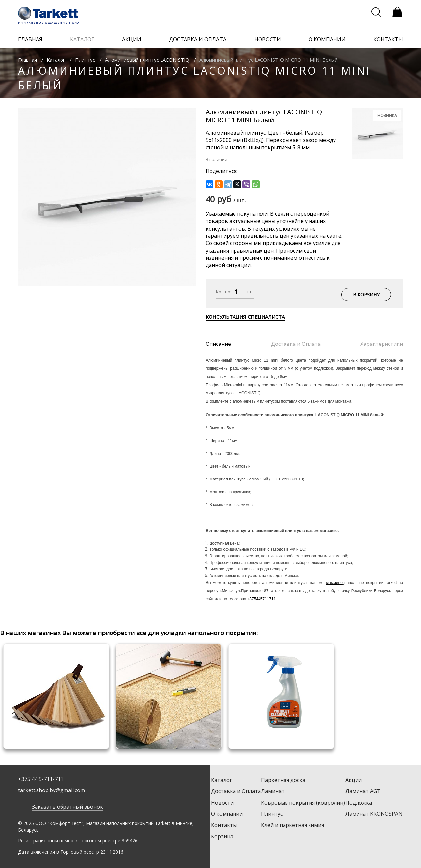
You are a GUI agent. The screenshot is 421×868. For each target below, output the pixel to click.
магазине (334, 583)
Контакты (224, 825)
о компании (327, 39)
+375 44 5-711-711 (41, 779)
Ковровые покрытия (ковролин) (303, 803)
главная (30, 39)
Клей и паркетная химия (293, 825)
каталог (82, 39)
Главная (27, 60)
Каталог (56, 60)
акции (132, 39)
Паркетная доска (283, 780)
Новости (222, 803)
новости (268, 39)
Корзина (222, 836)
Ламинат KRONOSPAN (374, 814)
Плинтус (85, 60)
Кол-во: (224, 292)
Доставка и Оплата (236, 791)
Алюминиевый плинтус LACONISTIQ (147, 60)
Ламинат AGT (363, 791)
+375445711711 (261, 599)
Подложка (359, 803)
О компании (227, 814)
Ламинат (273, 791)
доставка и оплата (198, 39)
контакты (388, 39)
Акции (354, 780)
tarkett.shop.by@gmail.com (51, 790)
